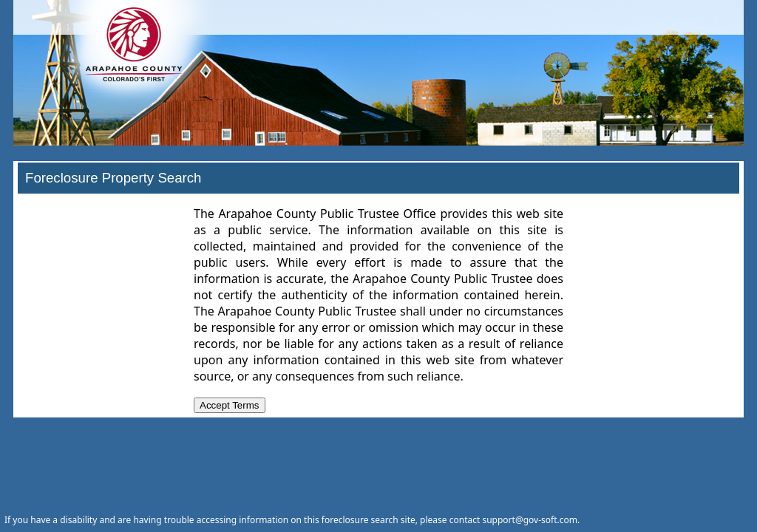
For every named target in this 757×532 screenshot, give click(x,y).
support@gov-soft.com (530, 520)
